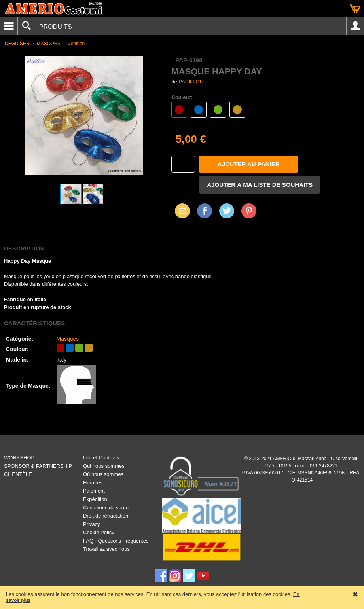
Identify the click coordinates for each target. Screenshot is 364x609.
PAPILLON (191, 82)
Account (355, 26)
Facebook (205, 211)
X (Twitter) (227, 214)
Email (180, 211)
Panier (355, 9)
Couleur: (182, 97)
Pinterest (249, 211)
